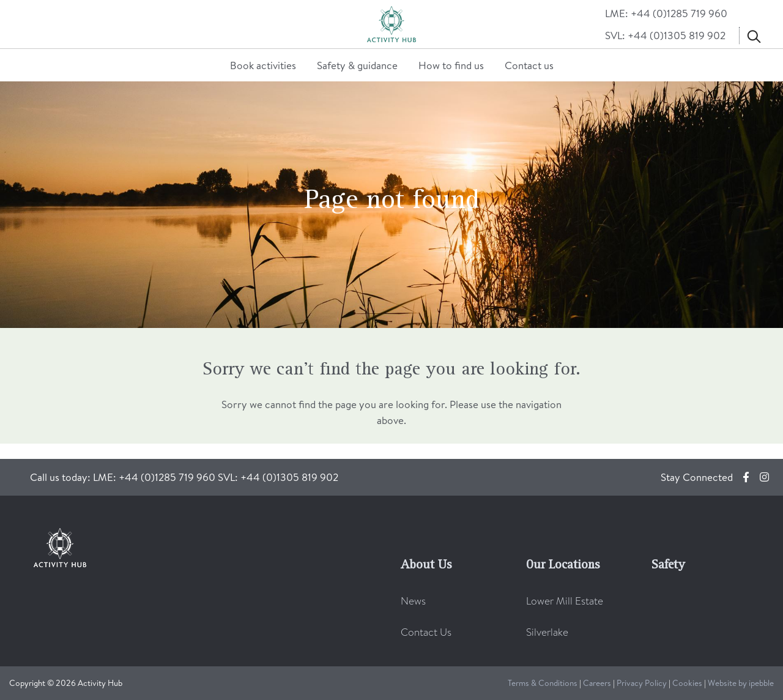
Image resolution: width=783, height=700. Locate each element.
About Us (426, 565)
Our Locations (563, 565)
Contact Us (426, 632)
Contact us (529, 65)
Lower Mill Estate (565, 601)
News (413, 601)
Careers (597, 683)
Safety (668, 565)
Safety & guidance (357, 65)
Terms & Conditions (543, 683)
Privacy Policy (642, 683)
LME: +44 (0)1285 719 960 (666, 13)
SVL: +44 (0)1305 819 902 (665, 35)
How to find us (451, 65)
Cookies (687, 683)
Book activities (263, 65)
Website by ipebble (741, 683)
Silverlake (547, 632)
